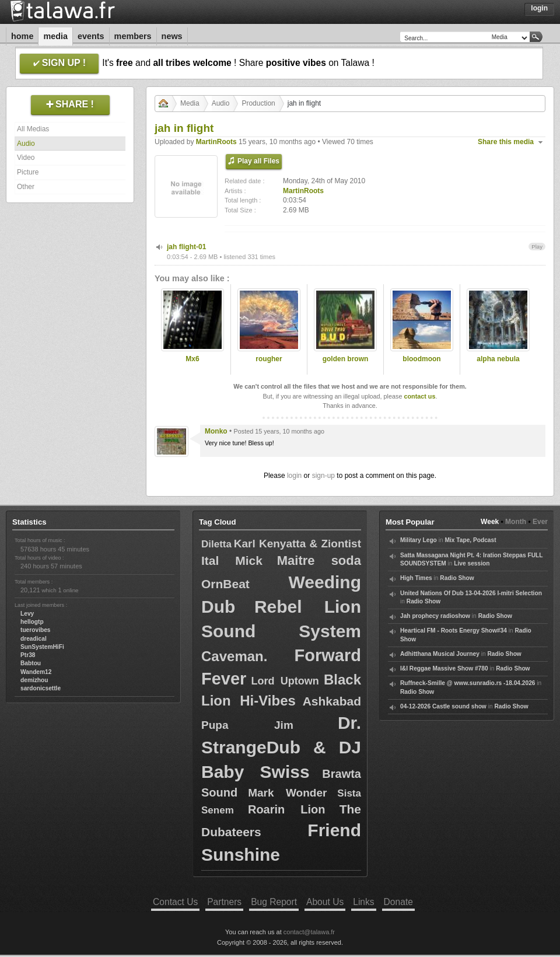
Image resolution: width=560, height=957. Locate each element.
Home (22, 36)
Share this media (506, 142)
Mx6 (192, 359)
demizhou (34, 680)
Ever (540, 522)
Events (91, 36)
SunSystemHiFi (42, 647)
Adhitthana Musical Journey (440, 654)
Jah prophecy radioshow (435, 616)
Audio (26, 144)
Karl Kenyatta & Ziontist (297, 544)
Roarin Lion (286, 809)
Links (363, 902)
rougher (269, 359)
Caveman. (234, 656)
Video (26, 158)
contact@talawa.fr (309, 932)
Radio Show (457, 578)
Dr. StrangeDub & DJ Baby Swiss (281, 747)
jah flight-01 (186, 247)
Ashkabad (332, 701)
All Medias (33, 129)
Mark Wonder (287, 793)
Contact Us (175, 902)
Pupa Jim (247, 725)
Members (133, 36)
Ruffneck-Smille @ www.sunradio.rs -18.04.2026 (468, 683)
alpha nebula (498, 359)
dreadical (34, 639)
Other (26, 187)
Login (539, 8)
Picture (28, 172)
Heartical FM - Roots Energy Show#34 (454, 631)
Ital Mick (232, 560)
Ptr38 (28, 655)
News (172, 36)
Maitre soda (319, 560)
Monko (216, 431)
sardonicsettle (41, 688)
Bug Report (274, 902)
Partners (224, 902)
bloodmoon (421, 359)
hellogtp (32, 622)
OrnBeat (225, 584)
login (294, 476)
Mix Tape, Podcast (470, 540)
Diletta (216, 544)
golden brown (346, 359)
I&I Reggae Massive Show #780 (444, 668)
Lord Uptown (285, 681)
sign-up (323, 476)
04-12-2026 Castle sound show (443, 706)
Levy (27, 614)
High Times (416, 578)
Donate (398, 902)
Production (258, 103)
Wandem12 (36, 672)
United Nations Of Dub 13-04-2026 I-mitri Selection (471, 593)
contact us (419, 396)
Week (490, 522)
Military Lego (419, 540)
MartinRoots (216, 142)
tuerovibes (36, 630)
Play (537, 247)
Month (516, 522)
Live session (472, 563)
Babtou (31, 663)
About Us (325, 902)
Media (55, 36)
